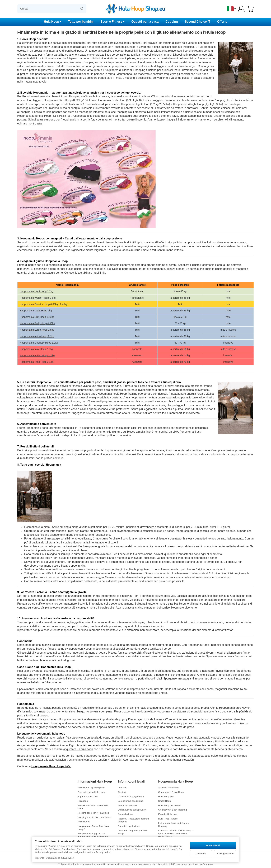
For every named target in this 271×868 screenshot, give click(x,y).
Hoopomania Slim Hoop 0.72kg (37, 317)
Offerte (222, 22)
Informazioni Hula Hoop (95, 782)
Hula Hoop (53, 22)
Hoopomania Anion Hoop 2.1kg (37, 336)
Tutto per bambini (81, 22)
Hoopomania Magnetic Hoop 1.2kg (39, 343)
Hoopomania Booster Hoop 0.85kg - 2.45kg (44, 304)
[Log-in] (241, 9)
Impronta (39, 858)
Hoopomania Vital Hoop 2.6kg (36, 349)
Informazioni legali (131, 782)
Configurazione (226, 854)
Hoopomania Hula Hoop (176, 782)
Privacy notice (103, 852)
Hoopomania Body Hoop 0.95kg (37, 323)
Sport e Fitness (112, 22)
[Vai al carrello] (250, 9)
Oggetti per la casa (145, 22)
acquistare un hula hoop (78, 749)
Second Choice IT (198, 22)
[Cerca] (52, 9)
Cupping (172, 22)
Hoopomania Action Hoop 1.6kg (37, 355)
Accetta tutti (213, 845)
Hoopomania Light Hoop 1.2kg (36, 291)
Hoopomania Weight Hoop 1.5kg (38, 298)
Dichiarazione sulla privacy (60, 858)
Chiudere (201, 854)
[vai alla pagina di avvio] (135, 9)
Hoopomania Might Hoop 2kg (36, 311)
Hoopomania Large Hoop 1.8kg (37, 330)
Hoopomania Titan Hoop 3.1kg (36, 362)
